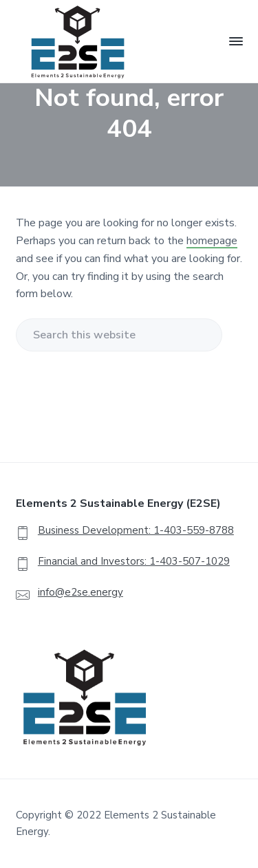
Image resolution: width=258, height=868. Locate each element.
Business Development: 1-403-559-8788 (136, 530)
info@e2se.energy (80, 592)
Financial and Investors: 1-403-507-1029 (134, 561)
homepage (212, 241)
